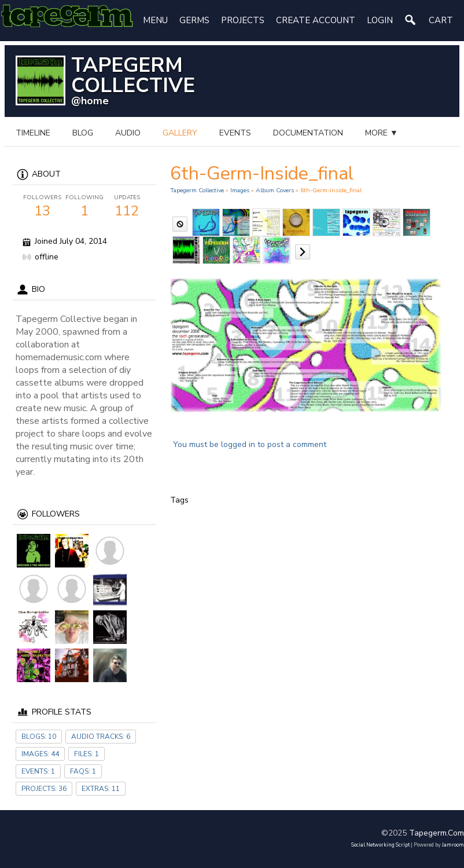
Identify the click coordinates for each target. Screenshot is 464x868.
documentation (308, 133)
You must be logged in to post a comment (250, 444)
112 (127, 207)
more (382, 133)
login (380, 20)
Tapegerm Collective (197, 190)
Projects (243, 20)
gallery (180, 133)
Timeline (33, 133)
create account (316, 20)
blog (83, 133)
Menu (155, 20)
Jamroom (453, 845)
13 (42, 207)
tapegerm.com (437, 833)
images (240, 190)
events (235, 133)
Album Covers (275, 190)
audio (128, 133)
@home (90, 101)
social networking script (380, 845)
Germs (194, 20)
